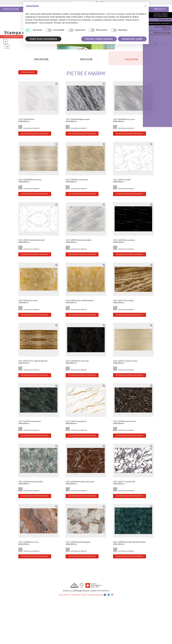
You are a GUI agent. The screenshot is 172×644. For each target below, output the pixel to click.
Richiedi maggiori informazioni (36, 135)
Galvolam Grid (164, 20)
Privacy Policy (63, 596)
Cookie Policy (75, 596)
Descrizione (41, 60)
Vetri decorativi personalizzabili (161, 15)
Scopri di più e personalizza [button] (43, 39)
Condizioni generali (95, 596)
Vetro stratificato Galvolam (159, 27)
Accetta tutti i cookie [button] (132, 39)
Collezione (131, 60)
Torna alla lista (29, 74)
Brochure (86, 60)
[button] (145, 6)
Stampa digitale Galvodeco (159, 23)
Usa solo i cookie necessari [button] (99, 39)
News (84, 596)
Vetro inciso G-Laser (162, 30)
